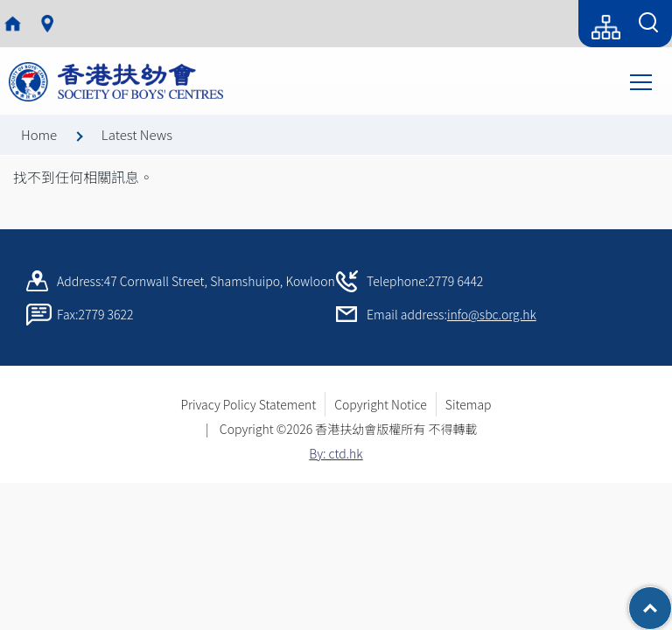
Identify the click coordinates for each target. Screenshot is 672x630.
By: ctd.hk (336, 453)
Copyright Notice (381, 404)
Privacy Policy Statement (248, 404)
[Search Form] (648, 24)
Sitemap (469, 404)
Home (39, 134)
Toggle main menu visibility (642, 80)
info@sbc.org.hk (492, 314)
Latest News (137, 134)
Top (672, 599)
